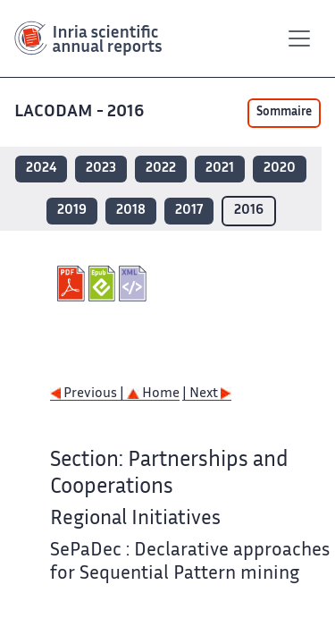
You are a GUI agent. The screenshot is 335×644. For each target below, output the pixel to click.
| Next (207, 394)
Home (153, 394)
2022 (161, 169)
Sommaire (284, 113)
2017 (189, 211)
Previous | (88, 394)
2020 (280, 169)
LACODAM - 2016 (81, 112)
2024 (41, 169)
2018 (131, 211)
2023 (101, 169)
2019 (72, 211)
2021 (220, 169)
